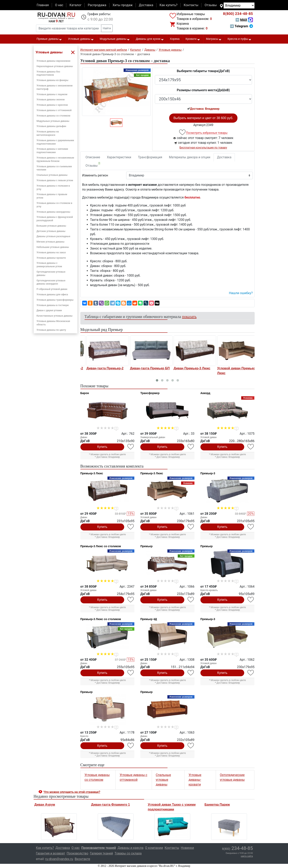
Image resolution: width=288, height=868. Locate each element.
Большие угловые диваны (51, 226)
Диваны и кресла (130, 848)
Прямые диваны (49, 39)
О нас (59, 5)
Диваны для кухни (150, 39)
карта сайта (247, 856)
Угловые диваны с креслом (52, 105)
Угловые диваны (81, 39)
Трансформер (150, 393)
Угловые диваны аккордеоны (53, 212)
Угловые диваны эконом (51, 100)
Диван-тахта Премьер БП (188, 368)
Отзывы (211, 5)
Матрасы (214, 39)
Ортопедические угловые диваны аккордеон (51, 282)
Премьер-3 (208, 473)
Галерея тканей (102, 853)
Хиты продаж (123, 5)
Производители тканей (99, 848)
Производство (78, 853)
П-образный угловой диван (52, 289)
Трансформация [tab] (150, 157)
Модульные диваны (115, 39)
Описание (93, 157)
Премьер (146, 546)
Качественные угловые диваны (55, 316)
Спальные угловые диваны (52, 175)
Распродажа (97, 5)
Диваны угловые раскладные (53, 236)
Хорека (175, 39)
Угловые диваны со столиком (54, 116)
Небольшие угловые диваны (53, 247)
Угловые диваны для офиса (52, 295)
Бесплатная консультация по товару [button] (203, 148)
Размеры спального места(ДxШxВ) (203, 90)
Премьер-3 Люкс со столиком (101, 546)
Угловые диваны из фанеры (53, 80)
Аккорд (205, 393)
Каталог (75, 5)
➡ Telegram (241, 26)
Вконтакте (82, 859)
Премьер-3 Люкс (92, 473)
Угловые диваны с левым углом (55, 180)
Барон (85, 393)
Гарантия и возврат (51, 853)
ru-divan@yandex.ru (59, 859)
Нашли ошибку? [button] (241, 293)
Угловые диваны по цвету (51, 330)
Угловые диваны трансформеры (55, 300)
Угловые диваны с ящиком (52, 94)
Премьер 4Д (149, 619)
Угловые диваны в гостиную (53, 305)
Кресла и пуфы (239, 39)
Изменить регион (95, 175)
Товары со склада (128, 853)
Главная (43, 5)
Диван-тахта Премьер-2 (143, 368)
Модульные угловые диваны (53, 121)
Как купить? (168, 5)
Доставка (146, 5)
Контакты (191, 5)
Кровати (193, 39)
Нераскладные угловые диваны (55, 66)
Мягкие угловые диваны (51, 242)
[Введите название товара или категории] (69, 28)
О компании (154, 848)
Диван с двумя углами (49, 310)
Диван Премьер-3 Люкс (230, 368)
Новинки (187, 848)
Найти (107, 28)
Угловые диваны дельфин (51, 126)
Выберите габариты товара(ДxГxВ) (203, 71)
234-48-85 (238, 14)
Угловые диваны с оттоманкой (54, 110)
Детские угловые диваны (51, 231)
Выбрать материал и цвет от (203, 118)
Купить (102, 447)
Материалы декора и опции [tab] (190, 157)
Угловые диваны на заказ (51, 252)
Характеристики (119, 157)
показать (189, 317)
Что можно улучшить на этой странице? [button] (72, 792)
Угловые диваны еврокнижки (54, 61)
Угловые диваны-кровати (51, 258)
